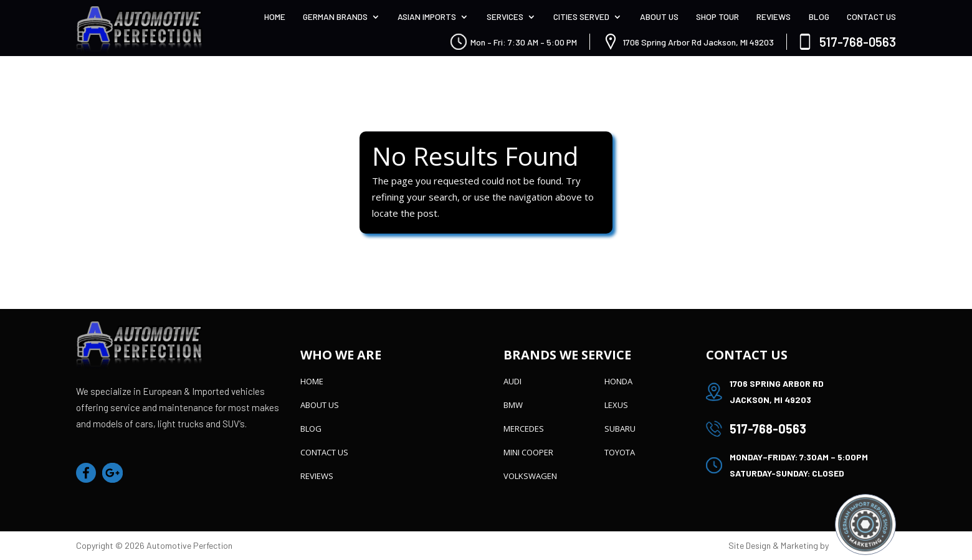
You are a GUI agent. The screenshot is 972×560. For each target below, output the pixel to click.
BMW (513, 405)
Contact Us (871, 17)
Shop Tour (717, 17)
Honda (618, 381)
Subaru (620, 429)
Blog (819, 17)
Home (275, 17)
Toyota (620, 452)
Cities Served (581, 17)
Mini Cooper (528, 452)
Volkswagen (530, 476)
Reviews (774, 17)
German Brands (335, 17)
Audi (512, 381)
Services (505, 17)
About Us (659, 17)
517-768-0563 (858, 42)
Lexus (616, 405)
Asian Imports (427, 17)
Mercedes (524, 429)
